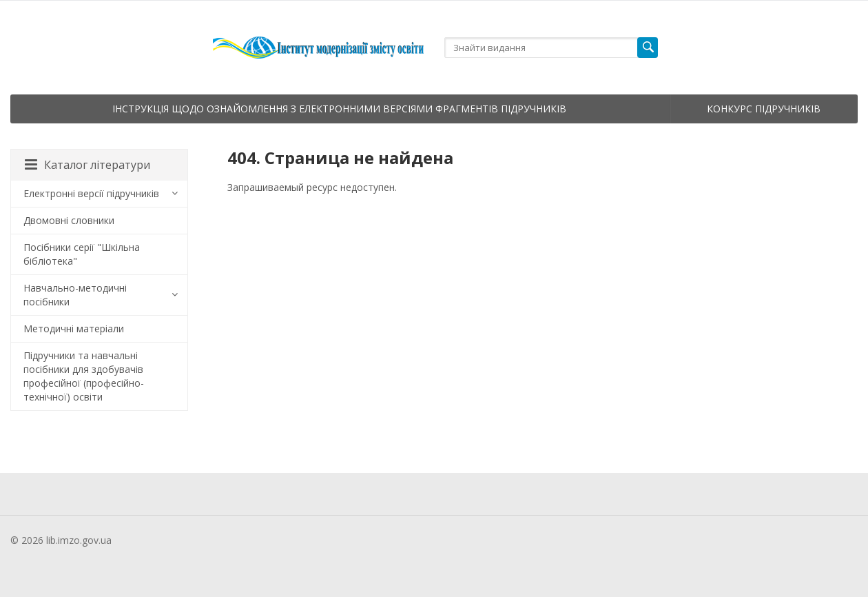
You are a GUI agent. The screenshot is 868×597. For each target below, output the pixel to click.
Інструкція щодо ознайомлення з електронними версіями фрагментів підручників (339, 109)
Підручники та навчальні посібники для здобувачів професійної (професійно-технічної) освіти (84, 376)
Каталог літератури (87, 165)
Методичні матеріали (74, 328)
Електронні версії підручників (91, 193)
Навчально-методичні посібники (75, 295)
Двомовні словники (69, 220)
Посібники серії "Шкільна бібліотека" (82, 254)
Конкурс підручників (764, 109)
